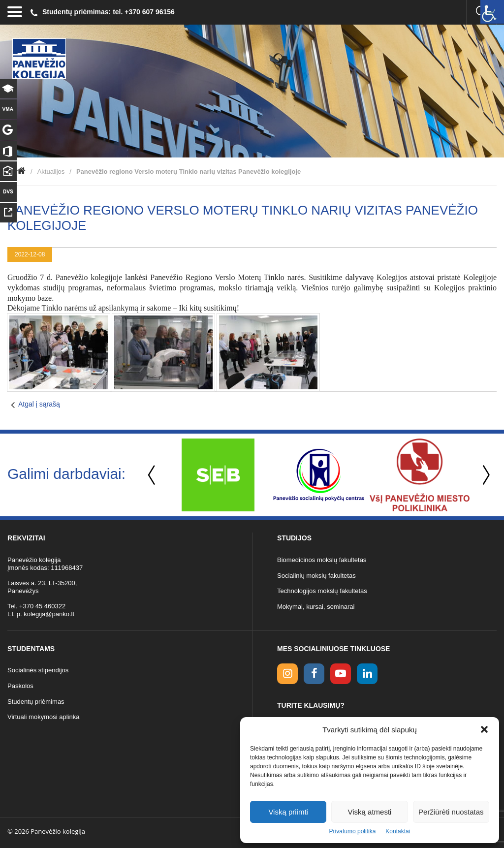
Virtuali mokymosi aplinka (43, 717)
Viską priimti (288, 812)
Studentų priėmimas (36, 702)
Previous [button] (153, 475)
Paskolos (20, 686)
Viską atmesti (370, 812)
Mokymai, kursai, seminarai (316, 607)
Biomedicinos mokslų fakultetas (322, 560)
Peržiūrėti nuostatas (451, 812)
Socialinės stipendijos (38, 670)
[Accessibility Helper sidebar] (492, 12)
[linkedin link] (367, 674)
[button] (484, 729)
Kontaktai (398, 831)
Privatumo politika (353, 831)
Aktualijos (51, 172)
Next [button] (484, 475)
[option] (218, 475)
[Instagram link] (287, 674)
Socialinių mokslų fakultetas (316, 576)
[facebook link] (314, 674)
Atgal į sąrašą (39, 404)
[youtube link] (341, 674)
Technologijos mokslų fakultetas (322, 591)
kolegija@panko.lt (49, 614)
